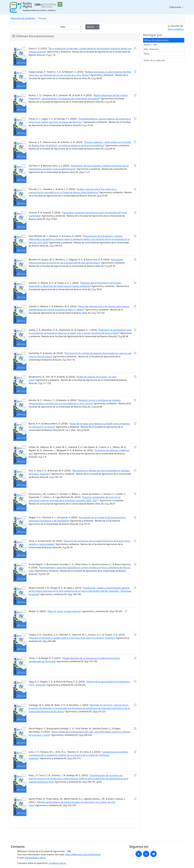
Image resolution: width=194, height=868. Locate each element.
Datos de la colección (154, 60)
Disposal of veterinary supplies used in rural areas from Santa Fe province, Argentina (72, 638)
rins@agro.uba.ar (57, 863)
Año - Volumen (151, 49)
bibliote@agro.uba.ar (35, 858)
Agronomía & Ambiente (23, 18)
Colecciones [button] (175, 7)
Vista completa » (176, 29)
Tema (147, 54)
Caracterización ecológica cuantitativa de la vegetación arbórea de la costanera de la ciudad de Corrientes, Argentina (78, 755)
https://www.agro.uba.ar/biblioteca (83, 854)
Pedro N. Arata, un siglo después (64, 611)
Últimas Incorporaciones (156, 40)
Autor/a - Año (150, 45)
